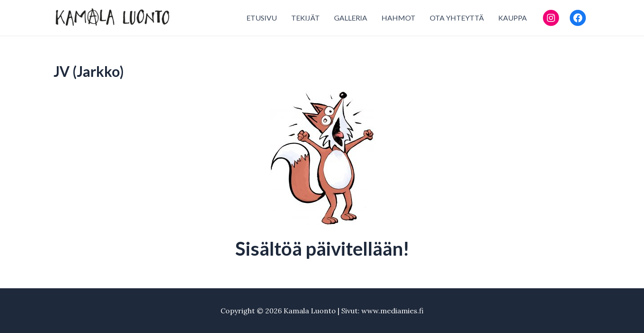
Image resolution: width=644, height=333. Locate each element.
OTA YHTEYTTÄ (457, 18)
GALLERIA (351, 18)
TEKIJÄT (305, 18)
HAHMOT (398, 18)
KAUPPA (513, 18)
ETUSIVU (262, 18)
